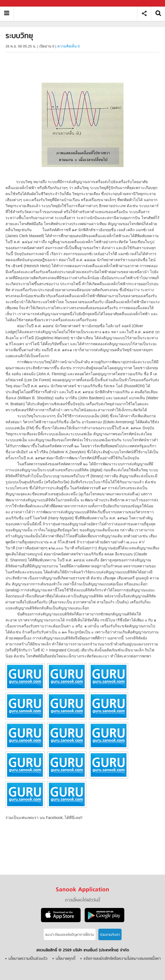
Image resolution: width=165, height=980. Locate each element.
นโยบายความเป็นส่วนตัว (28, 959)
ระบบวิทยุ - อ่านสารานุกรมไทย (77, 14)
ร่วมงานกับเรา (110, 935)
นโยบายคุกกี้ (66, 959)
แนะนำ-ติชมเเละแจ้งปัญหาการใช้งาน (70, 935)
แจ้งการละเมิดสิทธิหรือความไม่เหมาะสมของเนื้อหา (122, 959)
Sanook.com (16, 3)
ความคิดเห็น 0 (69, 46)
